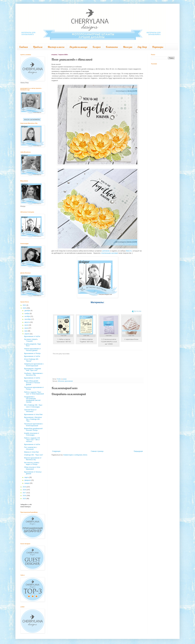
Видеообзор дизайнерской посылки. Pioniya (33, 429)
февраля (28, 480)
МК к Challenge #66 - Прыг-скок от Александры (33, 406)
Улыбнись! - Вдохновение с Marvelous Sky (34, 374)
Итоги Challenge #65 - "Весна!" (32, 360)
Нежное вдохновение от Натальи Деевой (32, 350)
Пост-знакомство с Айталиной (31, 448)
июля (26, 325)
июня (26, 328)
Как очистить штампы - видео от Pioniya (32, 463)
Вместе (129, 251)
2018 (25, 490)
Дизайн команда (78, 47)
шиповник (106, 251)
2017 (25, 493)
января (27, 483)
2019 (25, 487)
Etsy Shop (142, 47)
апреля (27, 334)
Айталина (61, 381)
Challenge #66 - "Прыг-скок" (34, 455)
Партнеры (158, 47)
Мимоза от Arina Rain (31, 452)
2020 (25, 308)
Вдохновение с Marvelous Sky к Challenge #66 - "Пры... (33, 419)
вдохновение (69, 381)
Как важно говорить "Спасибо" (31, 340)
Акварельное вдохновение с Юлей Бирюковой (34, 365)
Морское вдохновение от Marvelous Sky (33, 459)
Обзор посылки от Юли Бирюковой (32, 468)
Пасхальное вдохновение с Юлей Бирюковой (34, 425)
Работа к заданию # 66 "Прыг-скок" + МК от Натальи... (32, 440)
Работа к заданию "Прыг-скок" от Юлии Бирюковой (34, 393)
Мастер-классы (56, 47)
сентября (28, 319)
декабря (28, 311)
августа (27, 322)
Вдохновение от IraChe (32, 336)
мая (26, 331)
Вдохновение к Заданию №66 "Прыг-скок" (33, 369)
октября (27, 316)
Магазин (128, 47)
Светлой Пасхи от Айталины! (30, 411)
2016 (25, 496)
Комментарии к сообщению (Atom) (75, 455)
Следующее (56, 451)
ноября (27, 314)
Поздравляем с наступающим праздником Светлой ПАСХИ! (32, 400)
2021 (25, 305)
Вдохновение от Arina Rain (33, 414)
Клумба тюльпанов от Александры (32, 434)
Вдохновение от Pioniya (32, 353)
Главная (23, 47)
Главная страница (97, 451)
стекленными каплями (109, 253)
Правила (38, 47)
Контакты (112, 47)
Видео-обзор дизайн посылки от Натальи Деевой (32, 383)
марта (27, 477)
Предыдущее (138, 451)
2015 (25, 499)
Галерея (97, 47)
